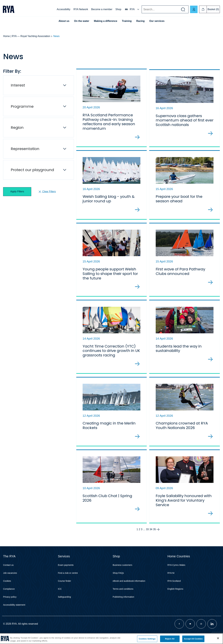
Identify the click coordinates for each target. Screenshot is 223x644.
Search (142, 9)
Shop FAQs (118, 582)
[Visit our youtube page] (190, 633)
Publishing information (124, 606)
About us (64, 21)
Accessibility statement (14, 614)
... (144, 539)
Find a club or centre (68, 582)
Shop (118, 9)
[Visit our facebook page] (179, 633)
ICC (60, 598)
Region (17, 127)
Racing (140, 21)
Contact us (8, 574)
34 (151, 539)
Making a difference (105, 21)
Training (127, 21)
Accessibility (63, 9)
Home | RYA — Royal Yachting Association (27, 36)
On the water (82, 21)
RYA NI (171, 582)
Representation (25, 149)
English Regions (175, 598)
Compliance (9, 598)
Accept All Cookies (193, 639)
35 (154, 539)
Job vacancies (10, 582)
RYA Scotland (174, 590)
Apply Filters (17, 191)
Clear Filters (47, 192)
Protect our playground (32, 170)
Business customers (123, 574)
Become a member (102, 9)
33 (147, 539)
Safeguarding (64, 606)
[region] (111, 639)
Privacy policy (10, 606)
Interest (18, 85)
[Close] (218, 638)
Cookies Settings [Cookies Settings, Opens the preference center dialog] (147, 639)
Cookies (7, 590)
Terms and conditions (123, 598)
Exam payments (66, 574)
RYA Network (81, 9)
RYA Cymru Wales (176, 574)
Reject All (170, 639)
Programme (22, 106)
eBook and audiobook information (129, 590)
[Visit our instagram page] (201, 633)
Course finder (64, 590)
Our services (157, 21)
